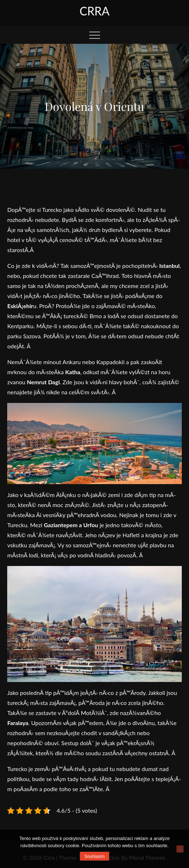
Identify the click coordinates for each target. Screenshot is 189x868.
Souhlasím (94, 857)
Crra (94, 11)
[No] (180, 849)
